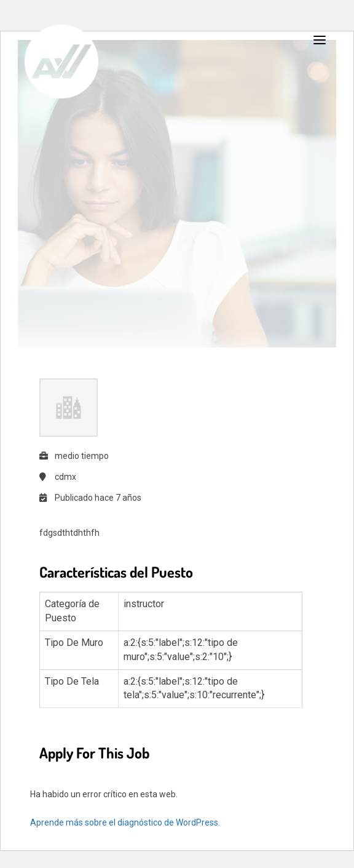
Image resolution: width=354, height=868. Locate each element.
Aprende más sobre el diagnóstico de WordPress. (125, 822)
